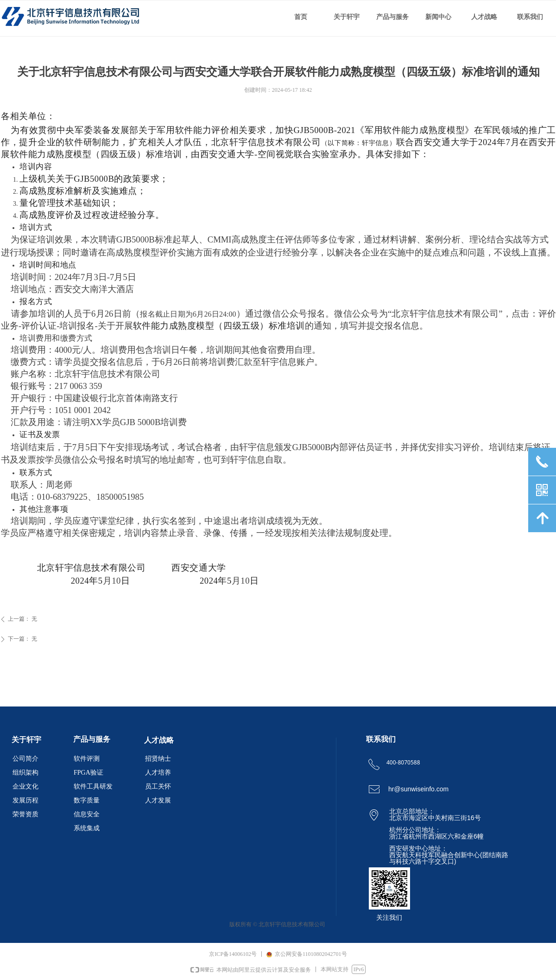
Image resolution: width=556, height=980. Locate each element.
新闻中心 (438, 17)
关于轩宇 (347, 17)
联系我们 (530, 17)
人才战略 (484, 17)
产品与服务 (392, 17)
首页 (301, 17)
